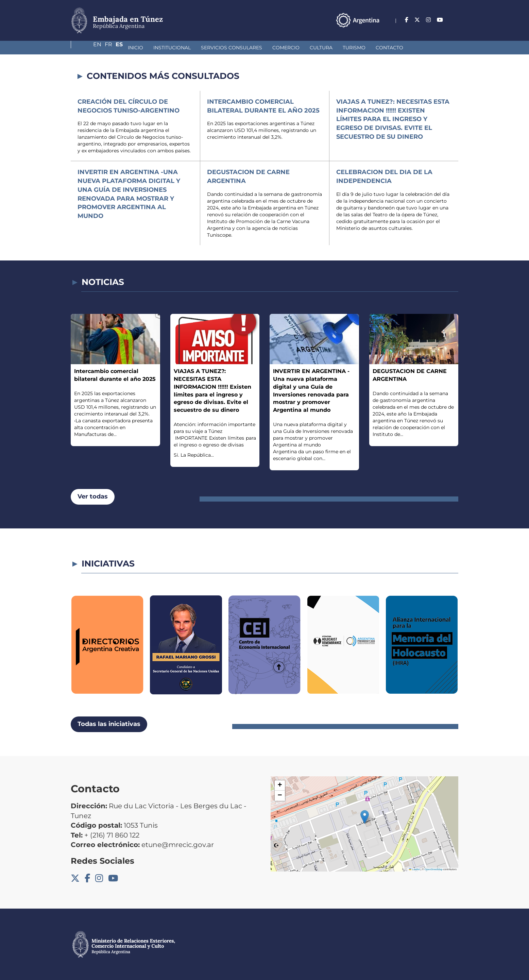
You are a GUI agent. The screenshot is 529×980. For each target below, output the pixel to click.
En (427, 20)
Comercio (239, 48)
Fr (441, 20)
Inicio (89, 48)
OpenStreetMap (434, 869)
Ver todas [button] (93, 496)
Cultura (274, 48)
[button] (365, 817)
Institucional (125, 48)
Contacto (343, 48)
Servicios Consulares (185, 48)
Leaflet (414, 869)
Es (455, 20)
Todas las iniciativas (109, 724)
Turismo (307, 48)
